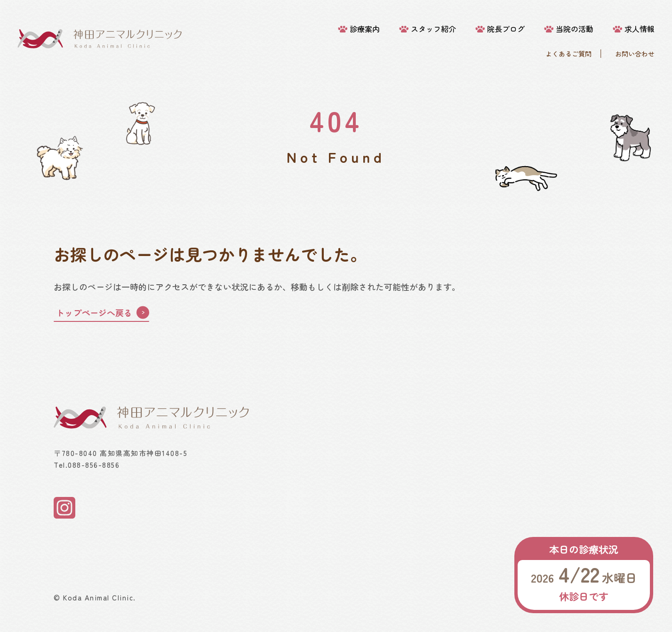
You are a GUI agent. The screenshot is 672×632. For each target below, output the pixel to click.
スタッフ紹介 (433, 29)
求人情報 (640, 29)
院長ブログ (506, 29)
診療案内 (365, 29)
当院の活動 (575, 29)
